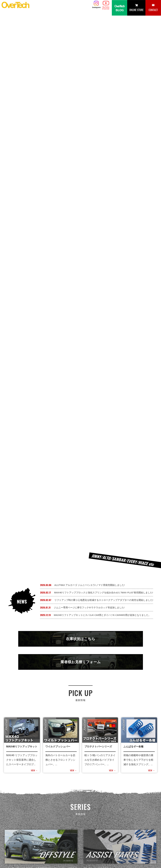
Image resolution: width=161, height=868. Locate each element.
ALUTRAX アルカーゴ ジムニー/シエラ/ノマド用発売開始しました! (89, 102)
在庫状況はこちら (81, 157)
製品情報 (99, 833)
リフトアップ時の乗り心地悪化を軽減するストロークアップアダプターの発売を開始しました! (104, 117)
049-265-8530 (17, 854)
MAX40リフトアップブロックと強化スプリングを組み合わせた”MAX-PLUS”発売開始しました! (103, 109)
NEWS (85, 833)
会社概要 (152, 833)
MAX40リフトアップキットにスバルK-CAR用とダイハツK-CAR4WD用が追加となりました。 (102, 132)
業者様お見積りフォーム (80, 181)
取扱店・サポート (133, 833)
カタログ (113, 833)
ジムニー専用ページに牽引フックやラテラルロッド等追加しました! (89, 124)
